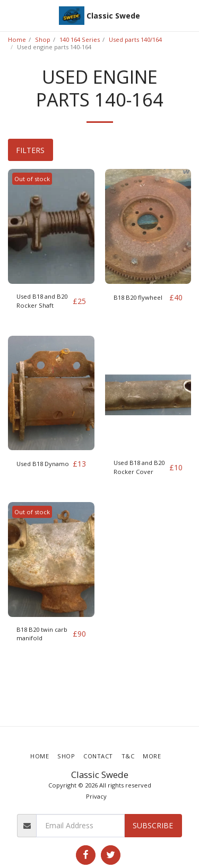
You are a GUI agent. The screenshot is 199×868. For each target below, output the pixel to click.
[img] (51, 226)
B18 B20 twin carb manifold (42, 634)
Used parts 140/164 (135, 39)
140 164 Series (80, 39)
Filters (30, 150)
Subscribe (153, 825)
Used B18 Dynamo (43, 464)
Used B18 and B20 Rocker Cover (139, 467)
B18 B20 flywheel (138, 297)
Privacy (96, 796)
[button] (12, 15)
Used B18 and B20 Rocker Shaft (42, 301)
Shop (43, 39)
